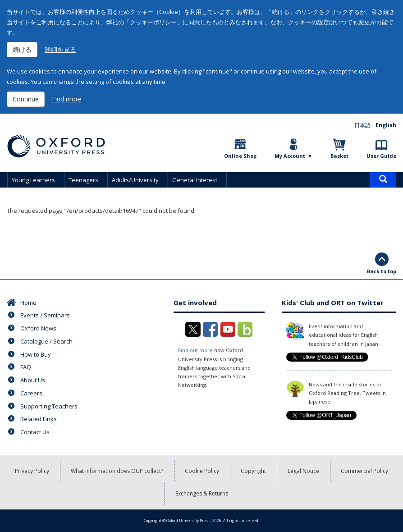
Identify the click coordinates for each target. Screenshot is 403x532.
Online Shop (240, 156)
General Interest (195, 180)
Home (28, 303)
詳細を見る (60, 49)
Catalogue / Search (46, 341)
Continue (26, 99)
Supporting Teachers (49, 406)
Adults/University (135, 180)
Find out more (195, 350)
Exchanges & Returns (202, 493)
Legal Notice (303, 471)
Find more (67, 99)
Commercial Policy (364, 471)
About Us (33, 380)
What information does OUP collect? (117, 471)
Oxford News (38, 328)
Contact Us (35, 432)
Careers (31, 393)
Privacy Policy (32, 471)
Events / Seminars (45, 315)
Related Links (39, 419)
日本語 (362, 125)
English (386, 125)
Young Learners (33, 180)
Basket (339, 156)
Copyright (253, 471)
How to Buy (36, 354)
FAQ (26, 367)
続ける (22, 49)
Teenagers (83, 180)
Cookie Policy (202, 471)
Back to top (382, 271)
